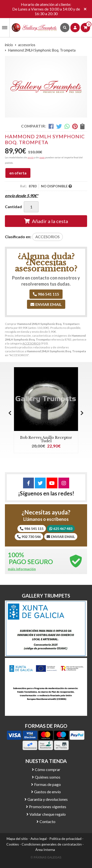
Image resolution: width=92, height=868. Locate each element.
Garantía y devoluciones (48, 799)
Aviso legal (39, 839)
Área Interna (45, 850)
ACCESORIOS (31, 343)
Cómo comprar (48, 769)
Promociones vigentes (48, 807)
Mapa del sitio (17, 839)
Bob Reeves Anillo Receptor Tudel (46, 439)
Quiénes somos (48, 777)
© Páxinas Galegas (46, 857)
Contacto (47, 821)
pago (42, 157)
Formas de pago (47, 784)
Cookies (13, 844)
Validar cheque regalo (48, 814)
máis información (22, 569)
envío (31, 157)
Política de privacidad (65, 839)
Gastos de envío (47, 792)
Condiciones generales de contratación (52, 844)
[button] (82, 413)
